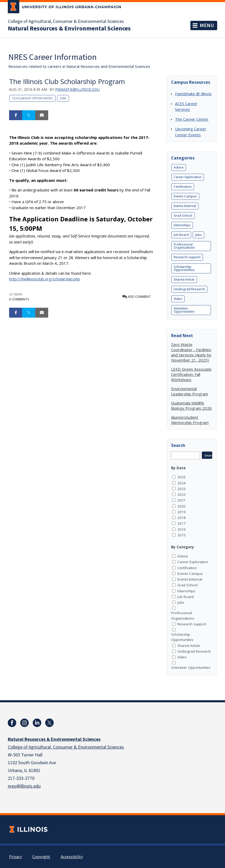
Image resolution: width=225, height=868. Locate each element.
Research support (187, 257)
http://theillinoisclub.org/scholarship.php (45, 279)
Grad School (183, 216)
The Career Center (192, 119)
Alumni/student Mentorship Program (190, 420)
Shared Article (184, 279)
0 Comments (19, 299)
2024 (182, 483)
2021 (182, 500)
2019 (182, 512)
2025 (182, 477)
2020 (182, 506)
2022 (182, 494)
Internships (182, 225)
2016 (182, 529)
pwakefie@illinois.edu (77, 89)
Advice (179, 167)
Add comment (136, 297)
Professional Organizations (184, 246)
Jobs (63, 98)
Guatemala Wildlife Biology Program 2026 (191, 406)
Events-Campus (185, 196)
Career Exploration (188, 177)
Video (178, 299)
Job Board (181, 235)
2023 (182, 489)
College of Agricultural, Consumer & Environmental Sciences (66, 22)
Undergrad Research (189, 289)
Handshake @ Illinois (193, 94)
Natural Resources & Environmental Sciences (69, 29)
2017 (182, 523)
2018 (182, 518)
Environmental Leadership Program (190, 391)
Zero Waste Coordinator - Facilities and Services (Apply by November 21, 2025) (191, 352)
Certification (183, 187)
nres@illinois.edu (24, 786)
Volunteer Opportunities (184, 310)
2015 (182, 535)
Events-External (185, 206)
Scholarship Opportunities (32, 98)
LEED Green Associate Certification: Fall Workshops (191, 374)
